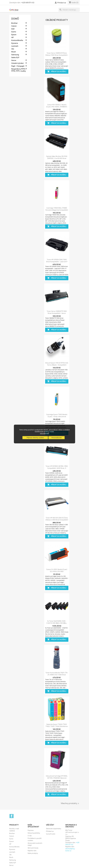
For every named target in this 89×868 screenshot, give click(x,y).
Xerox (14, 60)
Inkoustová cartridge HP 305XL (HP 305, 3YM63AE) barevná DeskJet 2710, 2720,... (57, 778)
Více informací (44, 433)
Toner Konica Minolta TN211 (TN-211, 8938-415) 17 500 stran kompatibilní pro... (57, 675)
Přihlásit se (50, 831)
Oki (13, 49)
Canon (14, 26)
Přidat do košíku (57, 72)
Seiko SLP (15, 58)
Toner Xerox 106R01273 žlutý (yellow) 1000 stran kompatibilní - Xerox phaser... (57, 55)
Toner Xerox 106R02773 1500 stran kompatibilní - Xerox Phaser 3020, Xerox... (57, 313)
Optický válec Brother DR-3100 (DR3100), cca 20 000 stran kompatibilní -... (57, 158)
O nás (30, 836)
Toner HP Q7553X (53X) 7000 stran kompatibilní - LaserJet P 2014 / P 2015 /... (57, 262)
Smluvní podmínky (34, 833)
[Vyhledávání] (69, 10)
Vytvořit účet (51, 834)
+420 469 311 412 (28, 3)
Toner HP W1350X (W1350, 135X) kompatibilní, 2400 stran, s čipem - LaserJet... (57, 468)
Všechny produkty (70, 803)
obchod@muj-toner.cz (70, 850)
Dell (13, 29)
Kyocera (15, 43)
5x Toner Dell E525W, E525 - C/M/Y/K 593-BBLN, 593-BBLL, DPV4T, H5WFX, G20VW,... (57, 623)
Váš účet (50, 825)
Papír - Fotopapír (18, 66)
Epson (14, 35)
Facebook (12, 816)
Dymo (14, 32)
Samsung (15, 55)
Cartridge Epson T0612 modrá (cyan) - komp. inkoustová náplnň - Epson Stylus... (57, 417)
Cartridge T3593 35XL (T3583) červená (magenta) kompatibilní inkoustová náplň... (57, 210)
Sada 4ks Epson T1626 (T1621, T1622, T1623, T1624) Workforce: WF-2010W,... (57, 726)
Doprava (31, 830)
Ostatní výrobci (17, 63)
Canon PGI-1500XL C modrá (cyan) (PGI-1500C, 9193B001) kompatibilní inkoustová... (57, 107)
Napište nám (32, 851)
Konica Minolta (17, 40)
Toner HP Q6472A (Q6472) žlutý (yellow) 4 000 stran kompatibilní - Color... (57, 520)
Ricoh (14, 52)
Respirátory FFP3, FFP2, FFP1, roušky (19, 70)
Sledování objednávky (54, 829)
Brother (14, 23)
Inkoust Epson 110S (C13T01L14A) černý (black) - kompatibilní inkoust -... (57, 365)
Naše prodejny (33, 853)
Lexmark (15, 46)
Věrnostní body (33, 848)
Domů (15, 19)
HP (12, 37)
